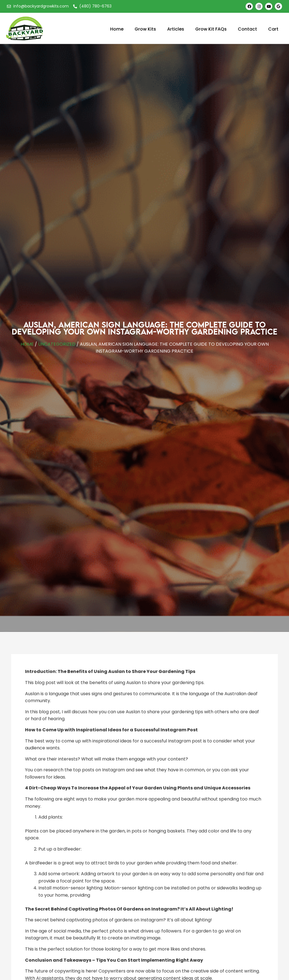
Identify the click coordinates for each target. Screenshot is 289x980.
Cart (273, 29)
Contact (247, 29)
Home (117, 29)
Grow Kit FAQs (211, 29)
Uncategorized (57, 344)
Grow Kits (145, 29)
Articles (176, 29)
